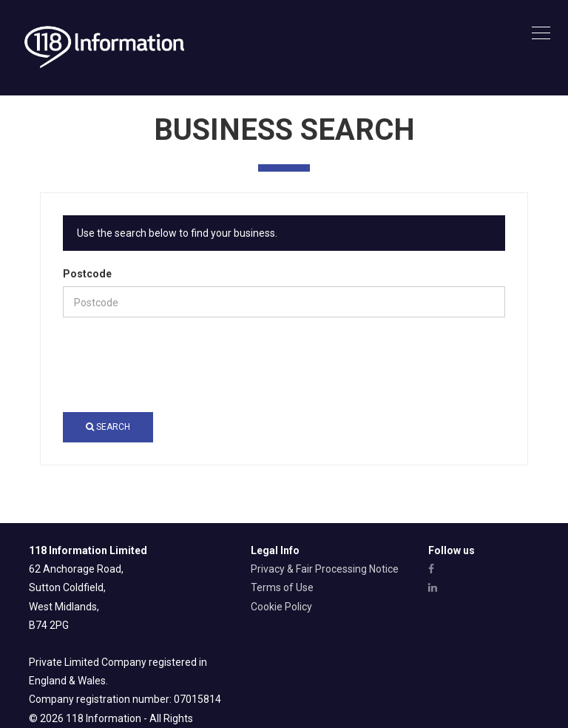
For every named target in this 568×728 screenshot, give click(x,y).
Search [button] (108, 427)
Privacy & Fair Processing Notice (325, 569)
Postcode (87, 274)
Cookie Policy (281, 607)
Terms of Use (282, 587)
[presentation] (175, 365)
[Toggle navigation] (541, 34)
